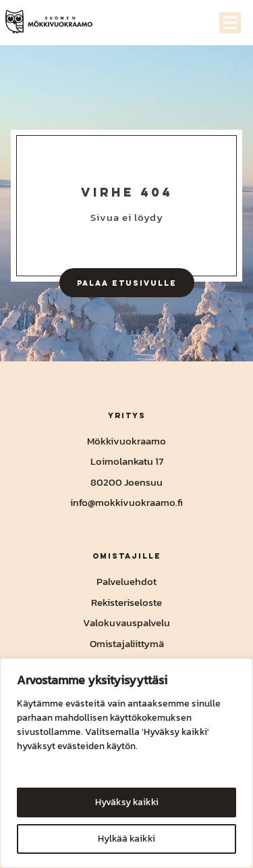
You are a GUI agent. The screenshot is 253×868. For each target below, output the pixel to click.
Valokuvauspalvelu (126, 622)
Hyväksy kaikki (127, 802)
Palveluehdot (126, 581)
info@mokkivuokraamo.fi (126, 502)
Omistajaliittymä (127, 643)
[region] (126, 763)
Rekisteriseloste (126, 602)
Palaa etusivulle (127, 283)
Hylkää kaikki (126, 839)
